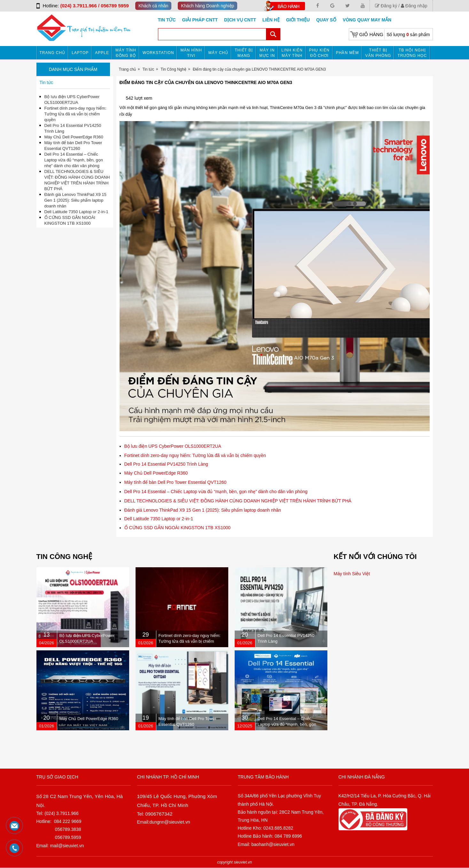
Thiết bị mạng (244, 53)
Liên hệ (271, 20)
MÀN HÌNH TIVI (191, 53)
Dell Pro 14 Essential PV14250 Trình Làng (166, 464)
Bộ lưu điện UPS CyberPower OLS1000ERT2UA (173, 446)
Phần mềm (348, 53)
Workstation (158, 53)
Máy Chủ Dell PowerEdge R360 (156, 473)
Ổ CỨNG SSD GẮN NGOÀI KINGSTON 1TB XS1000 (178, 528)
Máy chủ (218, 53)
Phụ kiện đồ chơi (319, 53)
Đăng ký (386, 6)
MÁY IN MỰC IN (267, 53)
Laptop (80, 53)
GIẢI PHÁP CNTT (200, 20)
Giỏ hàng (371, 34)
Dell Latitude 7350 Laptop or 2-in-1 (159, 519)
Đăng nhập (414, 6)
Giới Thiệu (298, 20)
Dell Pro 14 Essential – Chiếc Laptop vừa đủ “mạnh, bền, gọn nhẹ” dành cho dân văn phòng (216, 492)
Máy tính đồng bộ (126, 53)
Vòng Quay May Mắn (367, 20)
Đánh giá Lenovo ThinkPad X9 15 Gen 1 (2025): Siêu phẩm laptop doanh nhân (203, 510)
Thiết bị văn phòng (378, 53)
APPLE (102, 53)
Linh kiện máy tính (292, 53)
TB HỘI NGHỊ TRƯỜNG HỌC (412, 53)
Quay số (326, 20)
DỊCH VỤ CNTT (240, 20)
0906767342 (159, 814)
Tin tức (167, 20)
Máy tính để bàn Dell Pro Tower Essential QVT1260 (176, 482)
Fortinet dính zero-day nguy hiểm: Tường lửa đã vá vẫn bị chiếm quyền (195, 455)
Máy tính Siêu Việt (352, 574)
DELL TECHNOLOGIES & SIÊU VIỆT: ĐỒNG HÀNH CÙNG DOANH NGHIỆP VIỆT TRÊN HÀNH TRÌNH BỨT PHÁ (238, 501)
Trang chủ (53, 53)
